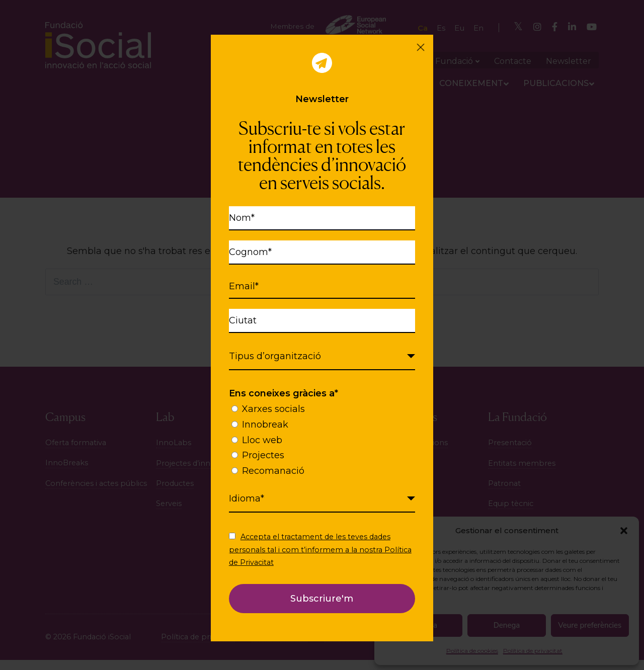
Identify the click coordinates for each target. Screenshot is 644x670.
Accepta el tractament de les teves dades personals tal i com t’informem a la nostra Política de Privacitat (320, 549)
